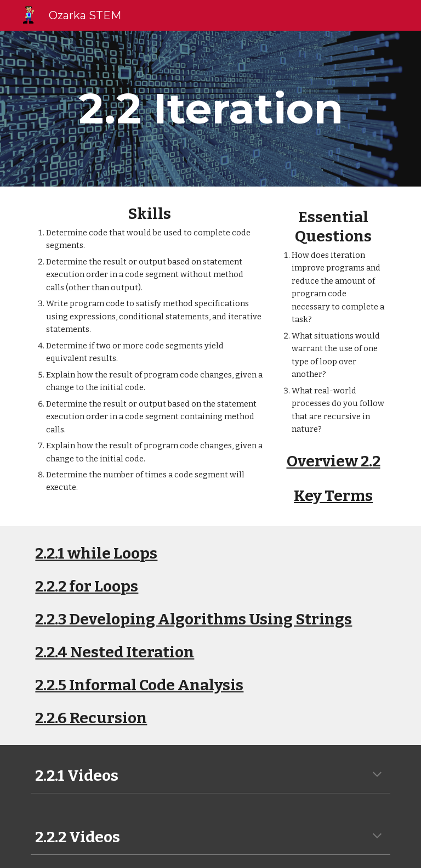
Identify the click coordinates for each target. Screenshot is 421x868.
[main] (210, 109)
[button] (377, 775)
